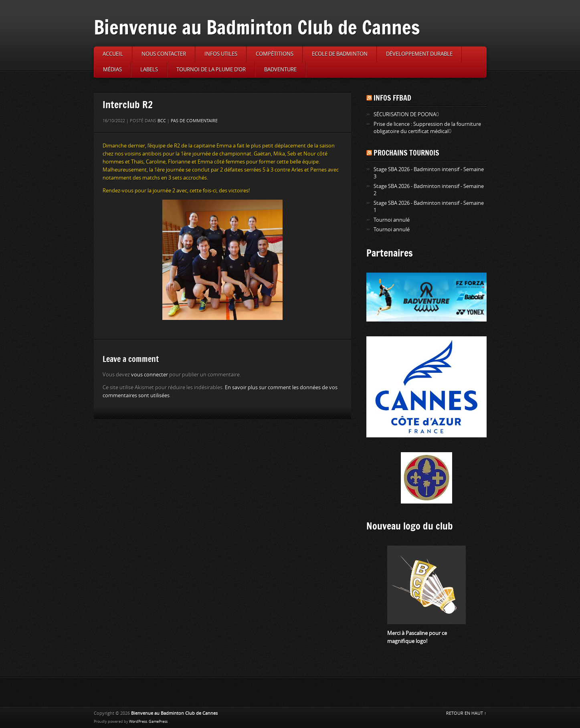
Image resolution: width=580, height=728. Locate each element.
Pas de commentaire (194, 121)
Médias (112, 70)
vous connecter (150, 375)
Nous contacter (164, 54)
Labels (149, 70)
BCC (162, 121)
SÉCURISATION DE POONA (405, 114)
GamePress (158, 722)
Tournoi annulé (392, 220)
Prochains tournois (406, 153)
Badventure (280, 70)
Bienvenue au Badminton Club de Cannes (257, 27)
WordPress (138, 722)
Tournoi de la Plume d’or (211, 70)
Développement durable (419, 54)
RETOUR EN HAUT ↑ (466, 713)
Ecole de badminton (340, 54)
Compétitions (275, 54)
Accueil (113, 54)
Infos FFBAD (392, 98)
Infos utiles (221, 54)
